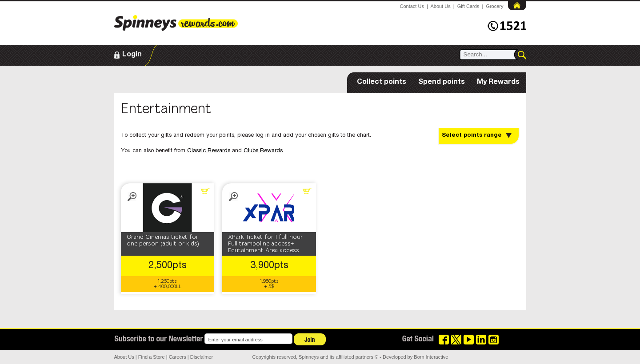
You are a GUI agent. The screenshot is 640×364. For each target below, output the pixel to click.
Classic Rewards (209, 151)
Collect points (382, 83)
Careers (178, 357)
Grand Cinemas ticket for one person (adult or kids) (163, 241)
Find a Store (152, 357)
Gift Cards (468, 6)
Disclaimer (202, 357)
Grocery (494, 6)
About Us (440, 6)
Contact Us (412, 6)
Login (132, 55)
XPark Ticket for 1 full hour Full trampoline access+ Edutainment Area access (265, 244)
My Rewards (498, 83)
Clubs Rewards (263, 151)
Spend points (442, 83)
